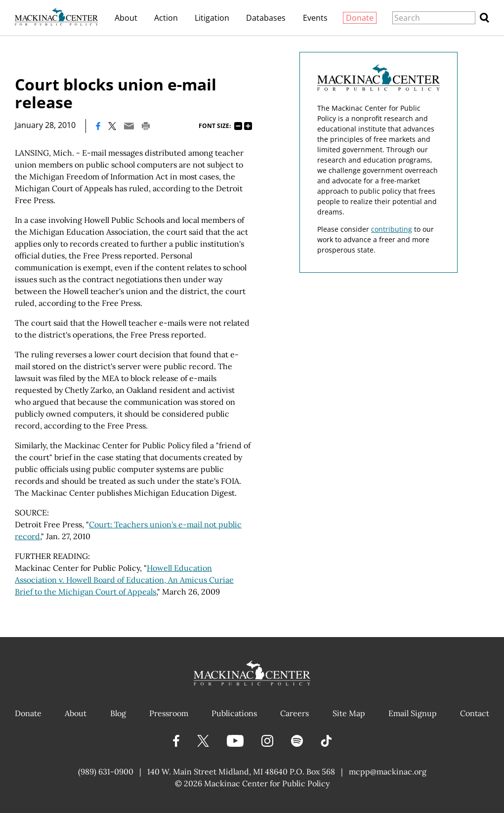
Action (166, 18)
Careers (294, 713)
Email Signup (413, 713)
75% (238, 126)
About (126, 18)
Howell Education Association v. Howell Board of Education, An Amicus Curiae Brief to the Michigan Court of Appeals (124, 580)
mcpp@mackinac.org (388, 771)
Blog (118, 713)
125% (248, 126)
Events (315, 18)
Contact (475, 713)
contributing (392, 229)
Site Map (349, 713)
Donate (360, 18)
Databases (266, 18)
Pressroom (169, 713)
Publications (234, 713)
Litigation (212, 18)
